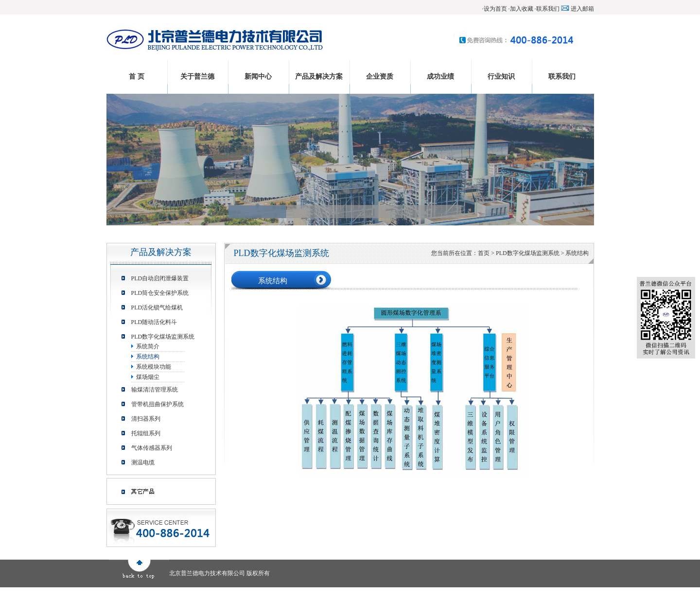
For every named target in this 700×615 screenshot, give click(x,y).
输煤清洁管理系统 (155, 390)
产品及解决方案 (319, 77)
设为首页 (495, 9)
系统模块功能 (154, 367)
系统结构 (148, 357)
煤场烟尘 (148, 377)
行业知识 (501, 77)
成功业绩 (440, 77)
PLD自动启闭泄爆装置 (160, 278)
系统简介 (148, 346)
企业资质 (380, 77)
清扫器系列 (146, 419)
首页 (484, 253)
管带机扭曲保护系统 (157, 404)
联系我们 (548, 9)
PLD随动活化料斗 (154, 322)
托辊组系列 (146, 433)
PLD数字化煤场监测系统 (163, 337)
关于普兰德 (197, 77)
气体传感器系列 (152, 448)
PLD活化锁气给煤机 (157, 307)
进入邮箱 (582, 9)
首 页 (137, 77)
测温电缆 (143, 462)
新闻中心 (258, 77)
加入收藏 (522, 9)
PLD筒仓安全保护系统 (160, 293)
